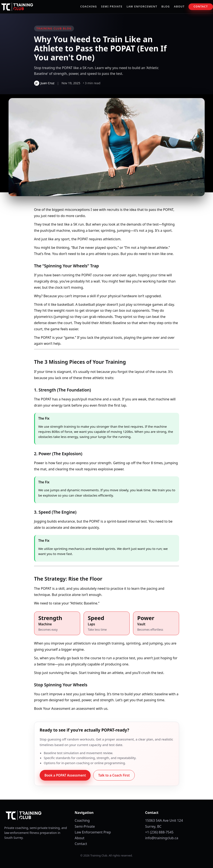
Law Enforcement (142, 7)
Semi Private (112, 7)
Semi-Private (85, 826)
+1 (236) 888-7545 (159, 832)
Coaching (89, 7)
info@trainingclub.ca (162, 838)
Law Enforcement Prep (93, 832)
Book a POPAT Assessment (65, 775)
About (179, 7)
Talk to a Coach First (114, 775)
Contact (201, 7)
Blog (166, 7)
